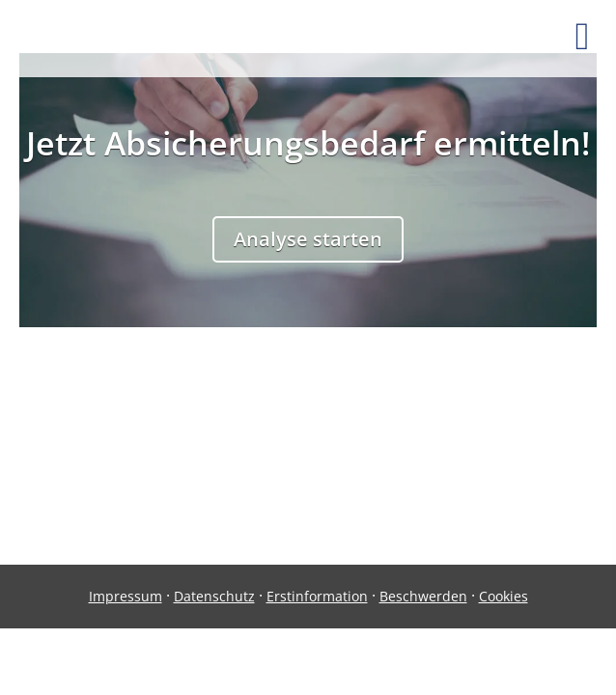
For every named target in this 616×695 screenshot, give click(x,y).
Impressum (126, 596)
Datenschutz (214, 596)
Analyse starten (308, 239)
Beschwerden (423, 596)
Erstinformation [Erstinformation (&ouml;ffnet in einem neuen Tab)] (317, 596)
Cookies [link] (504, 596)
